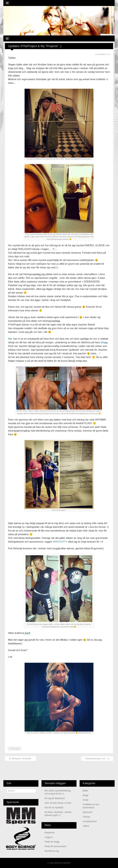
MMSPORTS (60, 542)
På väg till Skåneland (55, 798)
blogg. (104, 342)
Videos (86, 826)
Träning (86, 817)
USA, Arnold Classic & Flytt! (58, 803)
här (26, 633)
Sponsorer (88, 812)
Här (10, 339)
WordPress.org (52, 851)
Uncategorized (90, 821)
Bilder (85, 791)
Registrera (50, 833)
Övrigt (86, 800)
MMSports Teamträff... (21, 759)
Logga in (49, 837)
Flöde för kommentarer (55, 846)
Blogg (85, 795)
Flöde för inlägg (52, 842)
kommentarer (14, 749)
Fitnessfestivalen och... (97, 759)
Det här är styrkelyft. (54, 808)
